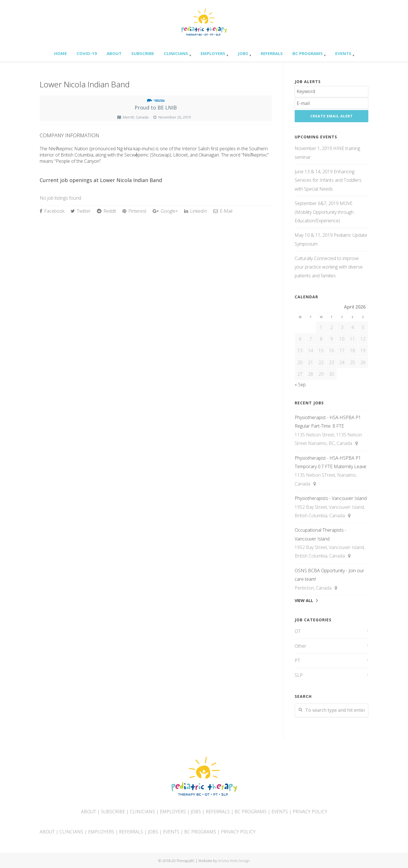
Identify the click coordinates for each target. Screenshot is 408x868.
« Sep (300, 385)
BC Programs (308, 53)
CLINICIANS (142, 812)
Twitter (81, 211)
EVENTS (280, 812)
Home (60, 53)
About (114, 53)
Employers (213, 53)
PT (297, 660)
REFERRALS (218, 812)
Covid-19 (87, 53)
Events (343, 53)
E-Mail (223, 211)
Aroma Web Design (234, 861)
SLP (299, 675)
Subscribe (143, 53)
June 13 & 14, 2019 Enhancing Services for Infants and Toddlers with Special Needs (328, 180)
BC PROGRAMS (251, 812)
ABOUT (89, 812)
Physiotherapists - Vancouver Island (331, 498)
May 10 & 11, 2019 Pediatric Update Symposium (331, 239)
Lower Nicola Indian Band (85, 84)
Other (300, 646)
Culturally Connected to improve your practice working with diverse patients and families (329, 267)
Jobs (243, 53)
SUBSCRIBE (113, 812)
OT (298, 631)
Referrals (272, 53)
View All (304, 600)
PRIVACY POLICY (310, 812)
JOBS (196, 812)
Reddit (107, 211)
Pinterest (134, 211)
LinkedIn (196, 211)
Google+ (165, 211)
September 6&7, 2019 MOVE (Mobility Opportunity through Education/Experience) (324, 212)
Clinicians (176, 53)
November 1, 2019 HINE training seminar (327, 153)
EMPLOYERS (173, 812)
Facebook (52, 211)
